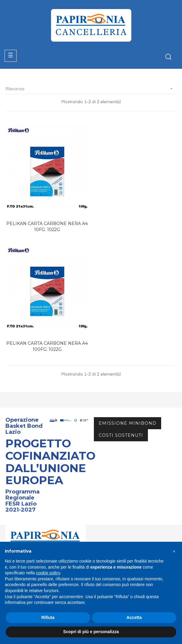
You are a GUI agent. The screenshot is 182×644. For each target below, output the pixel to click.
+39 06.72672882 (28, 457)
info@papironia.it (27, 464)
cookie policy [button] (48, 573)
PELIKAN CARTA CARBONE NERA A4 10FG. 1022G (47, 226)
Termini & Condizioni (27, 535)
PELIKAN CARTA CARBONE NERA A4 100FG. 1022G (135, 226)
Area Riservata (21, 513)
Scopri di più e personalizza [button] (91, 632)
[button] (174, 551)
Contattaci (17, 524)
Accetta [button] (134, 617)
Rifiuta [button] (48, 617)
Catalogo (15, 502)
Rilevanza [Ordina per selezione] (91, 89)
